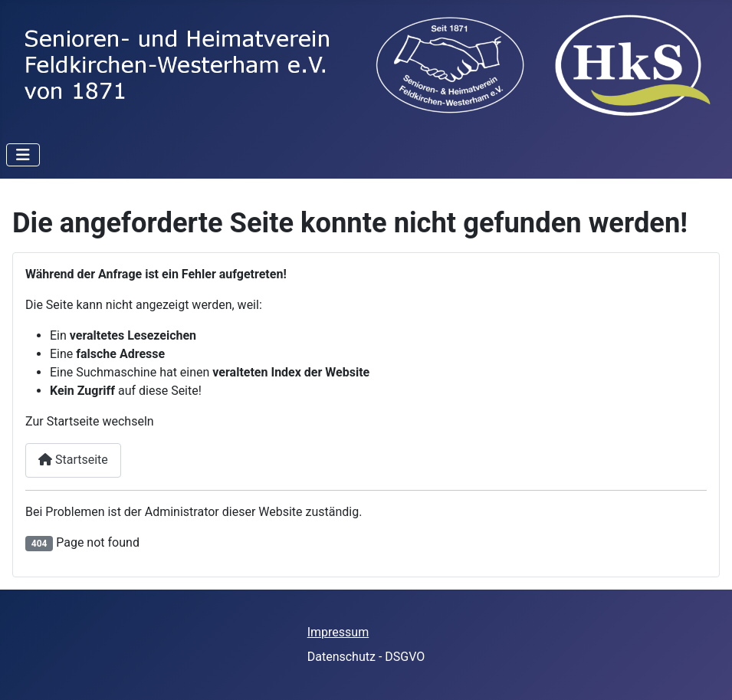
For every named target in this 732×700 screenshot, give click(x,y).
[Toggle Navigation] (23, 155)
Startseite (73, 460)
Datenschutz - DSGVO (366, 657)
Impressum (338, 632)
